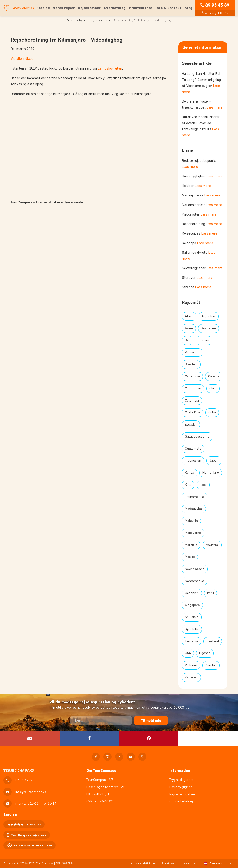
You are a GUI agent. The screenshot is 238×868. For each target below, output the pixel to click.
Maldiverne (193, 533)
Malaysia (191, 521)
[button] (89, 738)
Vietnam (191, 665)
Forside (43, 8)
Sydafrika (192, 629)
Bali (188, 340)
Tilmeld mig (151, 720)
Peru (210, 593)
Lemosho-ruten (110, 68)
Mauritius (212, 545)
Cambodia (192, 376)
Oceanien (192, 593)
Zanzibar (191, 677)
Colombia (192, 401)
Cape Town (193, 388)
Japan (214, 461)
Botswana (192, 352)
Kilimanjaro (211, 473)
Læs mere (215, 107)
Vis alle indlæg (22, 58)
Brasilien (191, 364)
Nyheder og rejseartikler (95, 20)
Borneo (204, 340)
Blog (189, 8)
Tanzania (192, 641)
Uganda (205, 653)
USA (188, 653)
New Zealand (195, 569)
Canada (214, 376)
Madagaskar (194, 509)
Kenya (190, 473)
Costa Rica (193, 412)
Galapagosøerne (197, 437)
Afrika (189, 316)
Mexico (190, 557)
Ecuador (191, 424)
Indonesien (193, 461)
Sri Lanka (192, 617)
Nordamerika (195, 581)
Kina (188, 485)
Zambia (211, 665)
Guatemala (193, 449)
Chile (213, 388)
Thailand (213, 641)
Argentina (209, 316)
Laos (203, 485)
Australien (209, 328)
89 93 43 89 (217, 5)
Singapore (192, 605)
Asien (189, 328)
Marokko (191, 545)
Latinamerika (195, 497)
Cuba (212, 412)
